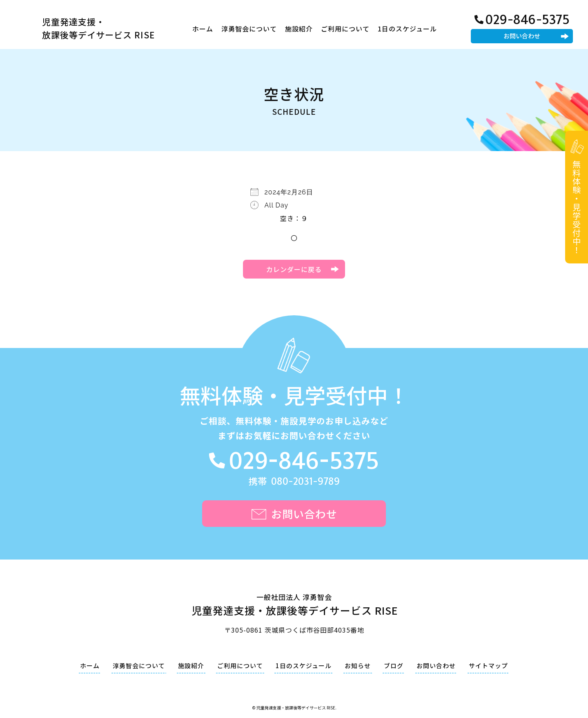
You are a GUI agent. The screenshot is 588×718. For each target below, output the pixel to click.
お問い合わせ (522, 36)
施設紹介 (299, 29)
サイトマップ (488, 666)
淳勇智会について (249, 29)
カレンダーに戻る (294, 269)
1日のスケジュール (407, 29)
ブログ (394, 666)
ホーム (203, 29)
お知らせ (358, 666)
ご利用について (345, 29)
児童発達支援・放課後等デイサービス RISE (98, 28)
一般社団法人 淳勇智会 (294, 606)
